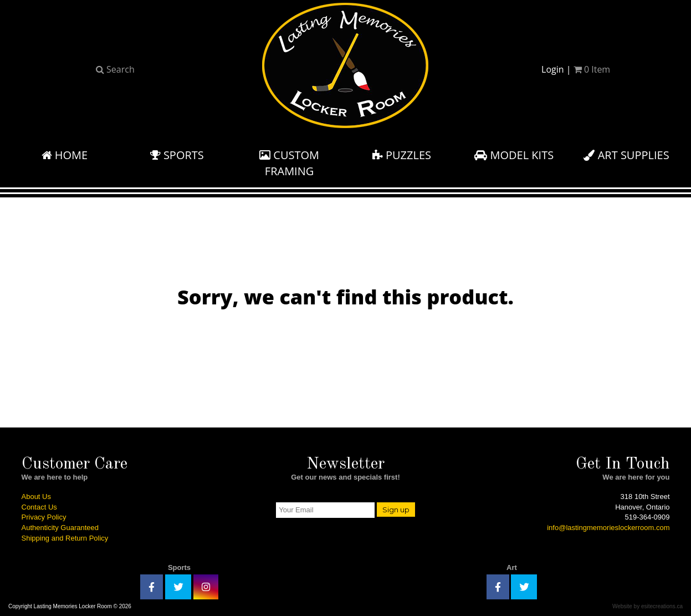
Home (65, 155)
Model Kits (514, 155)
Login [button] (553, 69)
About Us (36, 497)
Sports (177, 155)
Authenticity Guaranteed (60, 528)
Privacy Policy (44, 517)
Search (115, 69)
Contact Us (39, 507)
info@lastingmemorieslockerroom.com (608, 528)
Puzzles (402, 155)
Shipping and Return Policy (65, 538)
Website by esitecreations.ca (648, 606)
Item (592, 69)
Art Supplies (626, 155)
